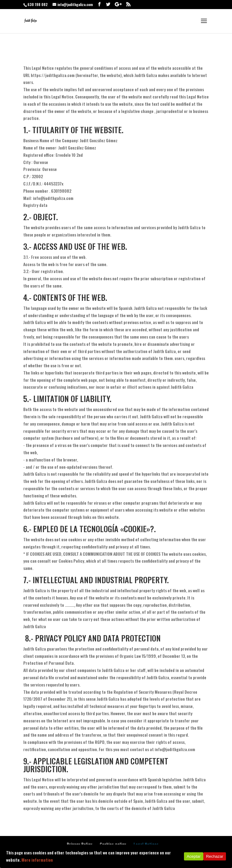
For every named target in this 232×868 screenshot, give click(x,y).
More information (37, 860)
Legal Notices (146, 844)
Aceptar (194, 856)
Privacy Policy (79, 844)
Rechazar (215, 856)
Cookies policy (113, 844)
